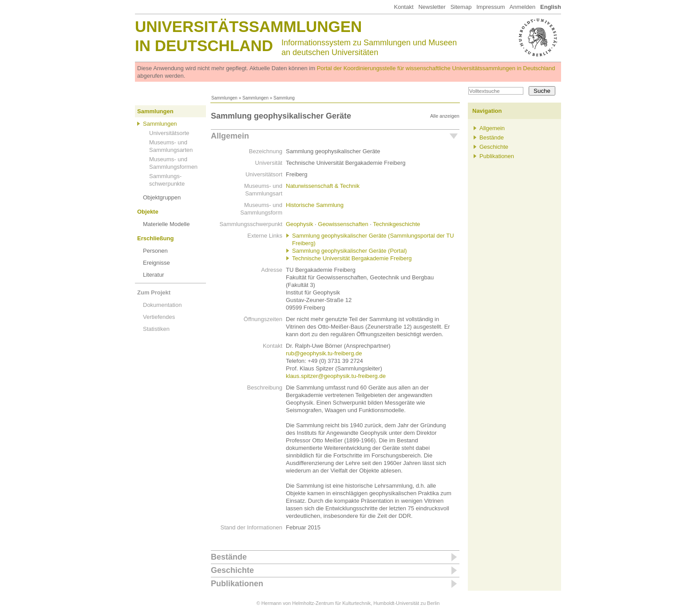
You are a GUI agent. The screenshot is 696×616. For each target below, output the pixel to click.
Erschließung (155, 238)
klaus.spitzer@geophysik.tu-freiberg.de (336, 376)
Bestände (229, 557)
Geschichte (232, 570)
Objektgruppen (162, 197)
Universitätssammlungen (248, 26)
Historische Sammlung (315, 205)
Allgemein (230, 136)
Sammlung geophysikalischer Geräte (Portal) (350, 251)
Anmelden (523, 7)
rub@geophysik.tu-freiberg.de (324, 353)
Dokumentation (162, 305)
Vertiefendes (159, 317)
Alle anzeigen (445, 116)
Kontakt (403, 7)
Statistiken (156, 329)
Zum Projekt (154, 292)
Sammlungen (224, 98)
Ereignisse (156, 263)
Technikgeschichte (396, 224)
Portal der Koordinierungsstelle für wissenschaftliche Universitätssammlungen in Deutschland (436, 68)
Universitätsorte (169, 133)
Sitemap (461, 7)
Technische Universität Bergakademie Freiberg (352, 258)
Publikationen (237, 584)
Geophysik (299, 224)
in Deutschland (204, 46)
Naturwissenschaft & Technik (323, 186)
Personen (155, 251)
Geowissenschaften (343, 224)
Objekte (148, 212)
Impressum (490, 7)
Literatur (154, 275)
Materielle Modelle (166, 224)
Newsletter (432, 7)
